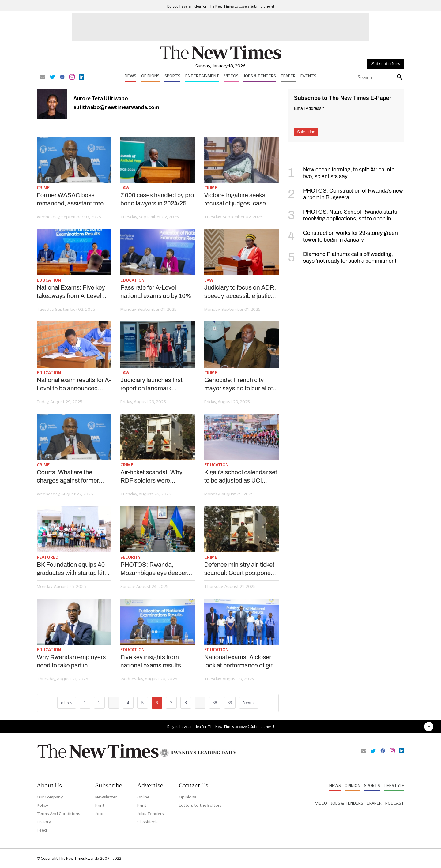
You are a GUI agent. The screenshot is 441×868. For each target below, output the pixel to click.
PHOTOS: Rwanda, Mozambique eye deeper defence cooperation (154, 569)
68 (215, 703)
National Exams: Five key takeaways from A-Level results (71, 292)
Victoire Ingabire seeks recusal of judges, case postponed (235, 200)
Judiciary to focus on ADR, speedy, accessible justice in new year (240, 292)
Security (130, 557)
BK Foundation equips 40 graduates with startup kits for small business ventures (73, 569)
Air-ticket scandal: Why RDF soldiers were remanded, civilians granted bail (158, 477)
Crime (43, 188)
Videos (231, 76)
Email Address (309, 108)
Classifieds (147, 822)
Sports (172, 76)
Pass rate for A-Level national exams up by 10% (156, 292)
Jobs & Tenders (260, 76)
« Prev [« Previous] (67, 703)
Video (321, 803)
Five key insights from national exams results (151, 661)
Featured (48, 557)
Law (125, 188)
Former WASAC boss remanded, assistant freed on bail (72, 200)
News (130, 76)
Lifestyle (394, 785)
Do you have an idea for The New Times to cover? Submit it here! (221, 6)
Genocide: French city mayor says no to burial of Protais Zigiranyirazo (239, 385)
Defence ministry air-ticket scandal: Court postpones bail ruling (239, 569)
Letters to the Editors (200, 805)
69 (230, 703)
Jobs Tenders (151, 814)
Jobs (100, 814)
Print (100, 805)
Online (143, 797)
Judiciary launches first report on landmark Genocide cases (151, 385)
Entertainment (202, 76)
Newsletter (106, 797)
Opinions (150, 76)
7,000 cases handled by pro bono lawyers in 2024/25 (157, 199)
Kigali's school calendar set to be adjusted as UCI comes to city (241, 477)
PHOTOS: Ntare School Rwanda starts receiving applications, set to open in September (343, 219)
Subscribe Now (386, 64)
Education (49, 280)
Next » (249, 703)
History (44, 822)
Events (308, 76)
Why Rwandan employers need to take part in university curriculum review (71, 662)
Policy (42, 805)
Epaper (288, 76)
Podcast (395, 803)
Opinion (352, 785)
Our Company (50, 797)
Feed (42, 830)
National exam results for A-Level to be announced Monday (74, 385)
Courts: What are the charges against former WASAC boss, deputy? (68, 477)
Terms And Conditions (58, 814)
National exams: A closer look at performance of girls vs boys (241, 662)
